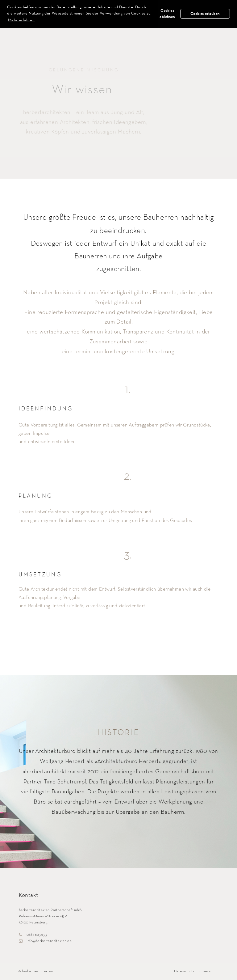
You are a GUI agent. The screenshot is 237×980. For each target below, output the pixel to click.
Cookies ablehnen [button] (167, 14)
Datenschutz (184, 971)
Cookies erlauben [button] (205, 14)
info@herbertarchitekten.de (45, 941)
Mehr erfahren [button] (21, 20)
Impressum (206, 971)
